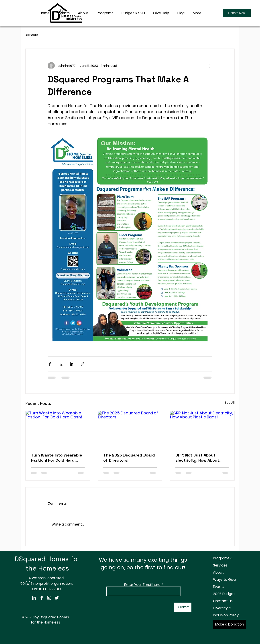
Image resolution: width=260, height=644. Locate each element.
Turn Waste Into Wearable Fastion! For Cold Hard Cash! (57, 458)
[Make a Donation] (230, 624)
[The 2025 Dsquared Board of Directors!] (130, 429)
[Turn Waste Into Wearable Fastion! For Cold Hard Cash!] (58, 429)
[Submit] (183, 607)
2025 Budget (224, 594)
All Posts (32, 35)
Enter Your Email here (142, 585)
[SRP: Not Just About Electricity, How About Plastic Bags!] (202, 429)
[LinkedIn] (34, 598)
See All (230, 403)
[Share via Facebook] (50, 364)
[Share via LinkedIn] (72, 364)
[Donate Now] (237, 13)
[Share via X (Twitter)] (61, 364)
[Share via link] (82, 364)
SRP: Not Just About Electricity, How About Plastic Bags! (197, 458)
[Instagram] (49, 598)
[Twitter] (57, 598)
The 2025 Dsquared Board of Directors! (129, 458)
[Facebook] (42, 598)
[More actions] (210, 66)
